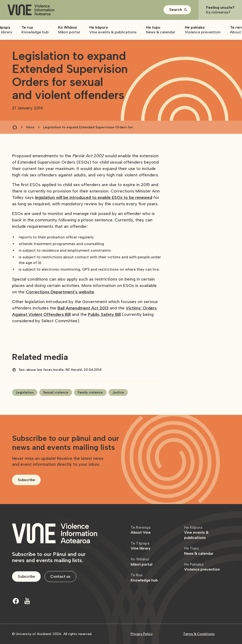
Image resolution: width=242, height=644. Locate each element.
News (30, 127)
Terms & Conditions (199, 634)
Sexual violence (56, 392)
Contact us (60, 576)
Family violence (90, 392)
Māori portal (142, 562)
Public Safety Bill (104, 314)
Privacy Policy (142, 634)
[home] (31, 10)
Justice (118, 392)
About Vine (141, 530)
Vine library (141, 546)
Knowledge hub (144, 578)
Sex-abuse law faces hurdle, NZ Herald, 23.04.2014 (60, 370)
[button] (177, 10)
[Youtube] (27, 601)
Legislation (25, 392)
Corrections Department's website (60, 292)
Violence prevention (202, 567)
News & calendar (199, 551)
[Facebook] (16, 601)
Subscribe (26, 480)
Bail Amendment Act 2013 (83, 308)
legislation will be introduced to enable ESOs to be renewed (94, 197)
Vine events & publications (196, 532)
